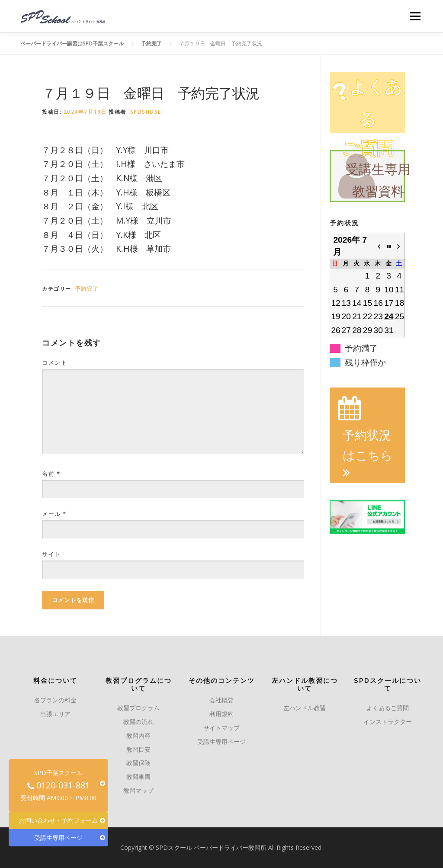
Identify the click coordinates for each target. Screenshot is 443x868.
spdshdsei (147, 112)
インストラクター (388, 722)
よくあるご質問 (388, 708)
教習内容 (138, 735)
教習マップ (138, 790)
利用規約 (221, 714)
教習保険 (138, 763)
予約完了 (87, 289)
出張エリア (55, 714)
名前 (51, 474)
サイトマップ (221, 728)
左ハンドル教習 (305, 708)
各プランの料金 (55, 700)
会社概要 (221, 700)
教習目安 (138, 749)
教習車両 (138, 777)
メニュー (415, 16)
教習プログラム (138, 708)
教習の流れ (138, 722)
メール (54, 514)
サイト (51, 554)
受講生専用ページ (221, 741)
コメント (55, 362)
